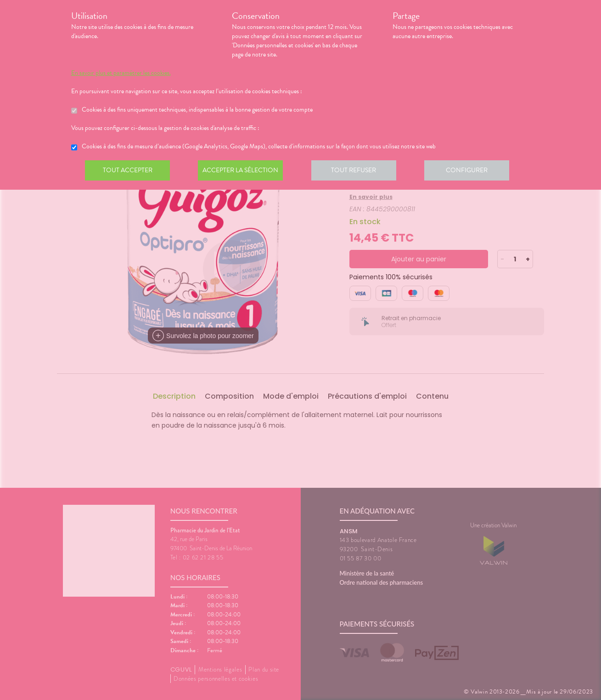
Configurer (473, 172)
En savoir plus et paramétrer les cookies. (121, 73)
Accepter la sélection (243, 172)
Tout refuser (358, 172)
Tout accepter (129, 172)
